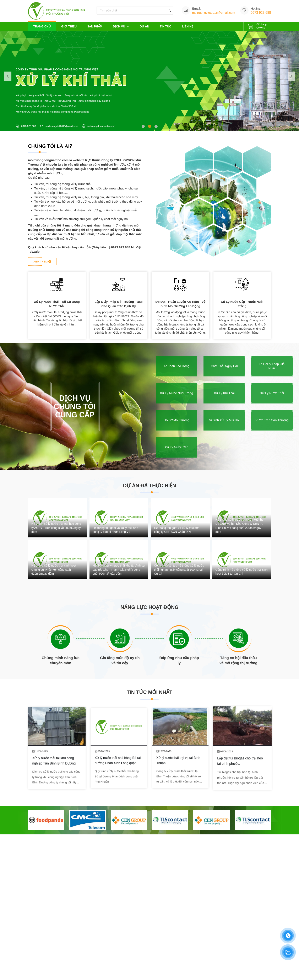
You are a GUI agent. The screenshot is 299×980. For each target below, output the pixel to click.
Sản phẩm (95, 26)
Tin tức (165, 26)
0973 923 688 (261, 13)
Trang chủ (42, 26)
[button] (143, 126)
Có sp (257, 25)
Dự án (144, 26)
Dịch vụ (121, 26)
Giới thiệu (69, 26)
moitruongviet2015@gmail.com (214, 13)
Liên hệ (187, 26)
